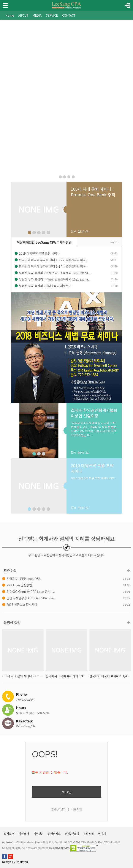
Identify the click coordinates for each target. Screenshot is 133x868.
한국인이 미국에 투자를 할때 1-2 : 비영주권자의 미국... (54, 260)
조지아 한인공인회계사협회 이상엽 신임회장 (94, 413)
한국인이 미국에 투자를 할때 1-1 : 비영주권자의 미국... (54, 266)
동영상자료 (54, 834)
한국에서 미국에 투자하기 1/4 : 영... (110, 676)
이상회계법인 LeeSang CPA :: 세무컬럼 (44, 242)
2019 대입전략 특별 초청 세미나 (39, 253)
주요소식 (10, 571)
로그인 (67, 792)
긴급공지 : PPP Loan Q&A (24, 579)
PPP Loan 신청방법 (19, 585)
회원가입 (77, 809)
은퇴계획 (89, 834)
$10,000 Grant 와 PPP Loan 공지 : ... (31, 592)
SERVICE (52, 15)
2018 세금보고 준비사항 (22, 605)
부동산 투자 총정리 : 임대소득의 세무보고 (45, 286)
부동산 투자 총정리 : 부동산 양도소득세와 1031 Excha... (55, 273)
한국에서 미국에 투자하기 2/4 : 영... (66, 676)
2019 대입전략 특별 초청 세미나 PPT (93, 478)
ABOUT (23, 15)
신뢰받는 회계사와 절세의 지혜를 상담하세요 (66, 539)
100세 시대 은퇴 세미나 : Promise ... (23, 676)
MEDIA (37, 15)
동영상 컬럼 (12, 622)
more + (114, 242)
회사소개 (9, 834)
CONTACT (69, 15)
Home (10, 15)
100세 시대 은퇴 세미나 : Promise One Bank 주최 (93, 192)
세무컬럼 (38, 834)
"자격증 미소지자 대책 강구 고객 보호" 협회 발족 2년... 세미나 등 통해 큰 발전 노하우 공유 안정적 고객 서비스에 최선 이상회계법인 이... (94, 429)
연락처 (102, 834)
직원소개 (24, 834)
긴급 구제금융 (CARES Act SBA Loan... (32, 598)
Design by (15, 862)
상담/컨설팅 (72, 834)
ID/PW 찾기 (59, 809)
